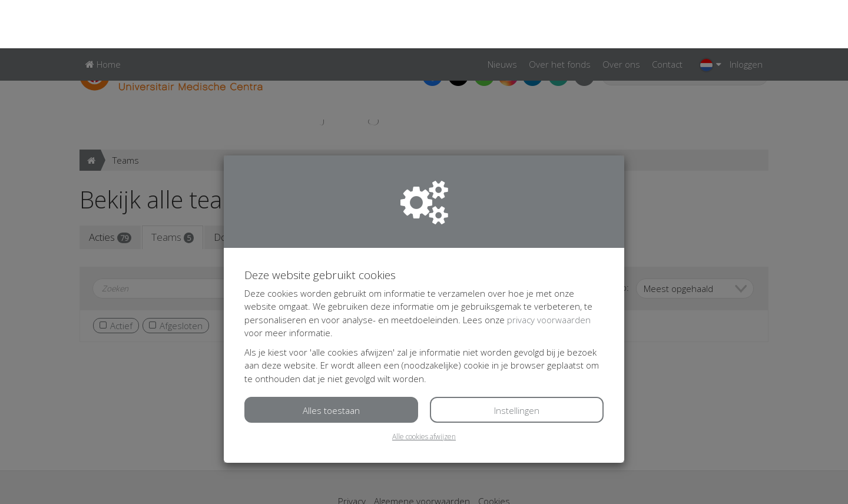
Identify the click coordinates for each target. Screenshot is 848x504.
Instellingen (517, 362)
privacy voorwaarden (549, 271)
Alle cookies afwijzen (424, 388)
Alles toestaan (331, 362)
